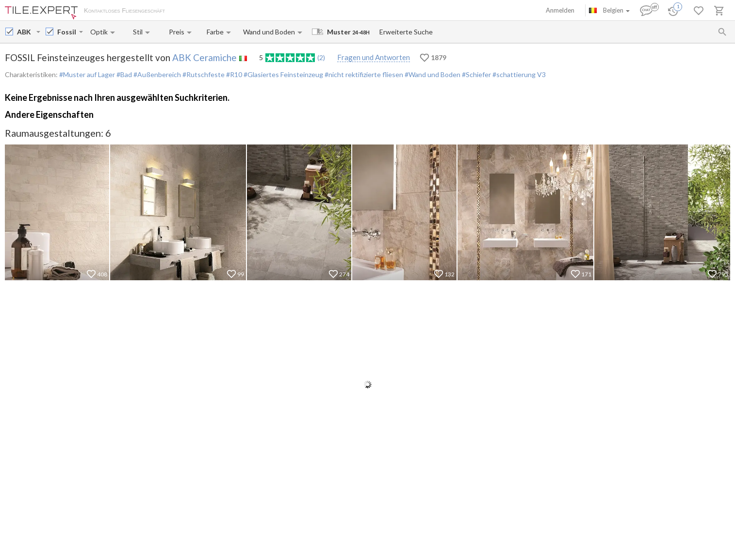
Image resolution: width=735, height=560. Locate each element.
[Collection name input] (67, 32)
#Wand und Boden (432, 74)
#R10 (233, 74)
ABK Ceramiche (204, 57)
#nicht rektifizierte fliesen (363, 74)
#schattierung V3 (518, 74)
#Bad (123, 74)
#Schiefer (476, 74)
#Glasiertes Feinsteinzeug (283, 74)
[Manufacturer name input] (26, 32)
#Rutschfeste (203, 74)
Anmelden (560, 10)
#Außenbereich (156, 74)
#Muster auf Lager (87, 74)
